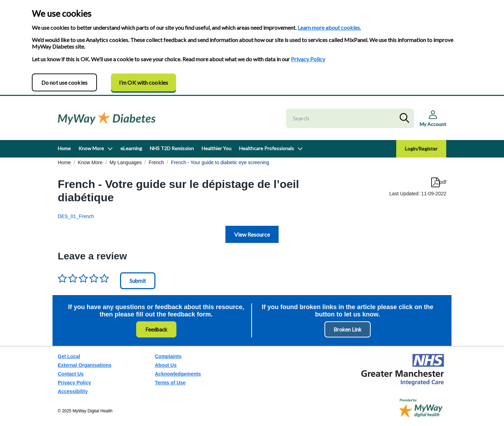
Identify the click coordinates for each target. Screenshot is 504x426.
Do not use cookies (64, 82)
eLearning (131, 148)
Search (406, 118)
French (156, 162)
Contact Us (71, 374)
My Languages (126, 162)
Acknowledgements (178, 374)
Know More (91, 148)
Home (64, 148)
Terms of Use (170, 383)
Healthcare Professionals (267, 148)
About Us (166, 365)
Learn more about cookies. (329, 27)
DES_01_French (76, 216)
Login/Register (421, 149)
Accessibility (73, 391)
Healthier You (216, 148)
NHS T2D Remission (172, 148)
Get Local (69, 356)
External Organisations (85, 365)
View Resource (252, 234)
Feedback (156, 329)
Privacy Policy (308, 59)
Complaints (168, 356)
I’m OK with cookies (143, 82)
